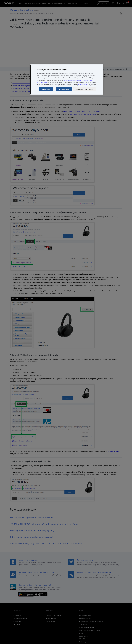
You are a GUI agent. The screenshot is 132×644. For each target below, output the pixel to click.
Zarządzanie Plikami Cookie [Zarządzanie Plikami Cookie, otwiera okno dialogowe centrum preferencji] (85, 89)
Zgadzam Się (46, 89)
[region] (67, 80)
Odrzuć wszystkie (64, 89)
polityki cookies (83, 85)
